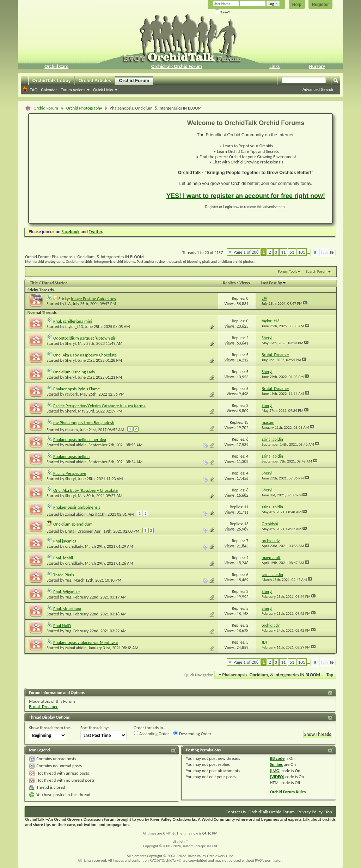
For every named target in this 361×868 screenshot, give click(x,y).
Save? (222, 12)
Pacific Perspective (70, 473)
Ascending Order (151, 733)
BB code (277, 758)
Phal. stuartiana (67, 609)
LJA (68, 304)
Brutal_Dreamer (79, 531)
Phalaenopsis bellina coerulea (80, 439)
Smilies (276, 764)
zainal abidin (76, 445)
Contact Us (236, 812)
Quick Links (103, 90)
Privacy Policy (310, 812)
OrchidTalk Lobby (51, 80)
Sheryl (71, 343)
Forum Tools (288, 271)
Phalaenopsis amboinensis (77, 507)
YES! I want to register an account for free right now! (246, 196)
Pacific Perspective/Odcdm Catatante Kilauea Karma (99, 406)
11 (283, 252)
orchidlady (74, 546)
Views (245, 283)
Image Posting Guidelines (93, 299)
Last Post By (274, 283)
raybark (72, 394)
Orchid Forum (134, 80)
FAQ (33, 90)
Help (297, 5)
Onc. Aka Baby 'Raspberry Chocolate (85, 490)
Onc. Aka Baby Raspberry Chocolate (85, 355)
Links (274, 66)
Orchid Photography (84, 108)
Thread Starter (54, 283)
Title (34, 283)
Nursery (317, 66)
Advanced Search (318, 89)
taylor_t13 (74, 327)
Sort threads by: (95, 728)
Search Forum (317, 271)
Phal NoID (62, 625)
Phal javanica (65, 541)
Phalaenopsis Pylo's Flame (77, 389)
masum (72, 430)
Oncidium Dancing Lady (74, 372)
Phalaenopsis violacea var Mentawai (85, 642)
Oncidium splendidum (73, 524)
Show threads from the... (51, 728)
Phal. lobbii (63, 558)
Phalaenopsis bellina (71, 456)
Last (328, 252)
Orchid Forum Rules (288, 792)
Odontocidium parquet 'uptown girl (85, 338)
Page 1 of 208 (246, 252)
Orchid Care (56, 66)
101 (302, 252)
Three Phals (64, 575)
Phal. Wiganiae (66, 592)
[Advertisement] (93, 168)
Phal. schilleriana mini (73, 321)
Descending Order (192, 733)
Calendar (49, 90)
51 (292, 252)
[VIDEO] (277, 777)
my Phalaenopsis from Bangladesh (84, 423)
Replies (230, 283)
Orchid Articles (95, 80)
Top (330, 675)
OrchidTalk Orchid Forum (177, 66)
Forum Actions (73, 90)
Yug (68, 580)
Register (320, 5)
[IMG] (275, 771)
